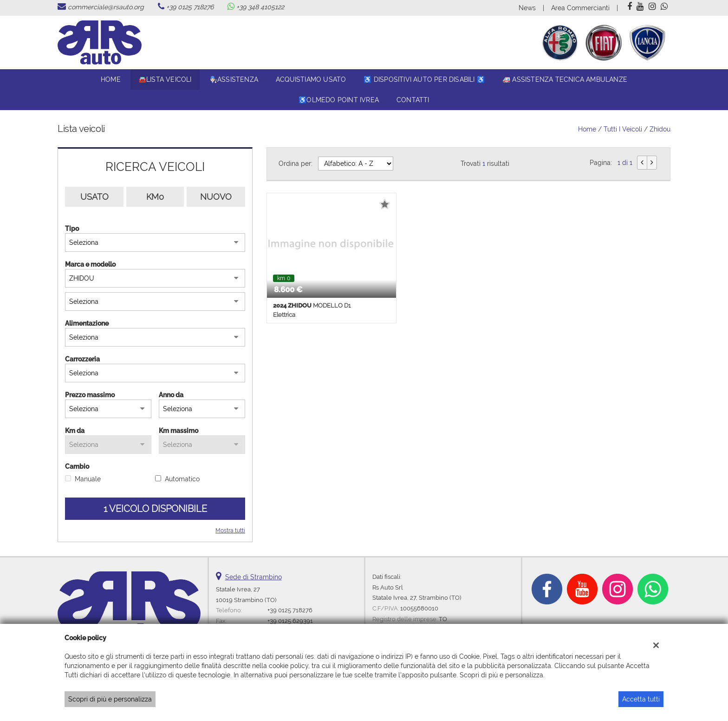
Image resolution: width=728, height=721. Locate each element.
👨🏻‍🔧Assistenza (234, 79)
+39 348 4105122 (260, 7)
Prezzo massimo (90, 395)
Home (111, 79)
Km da (75, 431)
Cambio (77, 466)
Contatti (413, 100)
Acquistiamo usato (311, 79)
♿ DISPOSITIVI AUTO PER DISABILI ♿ (424, 79)
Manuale (88, 479)
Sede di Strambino (253, 577)
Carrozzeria (82, 359)
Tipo (72, 229)
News (527, 8)
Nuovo (216, 197)
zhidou (660, 129)
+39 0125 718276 (190, 7)
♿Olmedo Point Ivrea (339, 100)
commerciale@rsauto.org (106, 7)
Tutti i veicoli (623, 129)
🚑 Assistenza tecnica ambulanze (565, 79)
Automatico (182, 479)
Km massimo (179, 431)
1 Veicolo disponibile (155, 509)
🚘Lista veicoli (165, 79)
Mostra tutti (230, 531)
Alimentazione (87, 323)
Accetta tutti (641, 699)
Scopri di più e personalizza (110, 699)
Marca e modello (90, 264)
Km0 (155, 197)
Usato (94, 197)
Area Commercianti (580, 8)
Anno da (171, 395)
